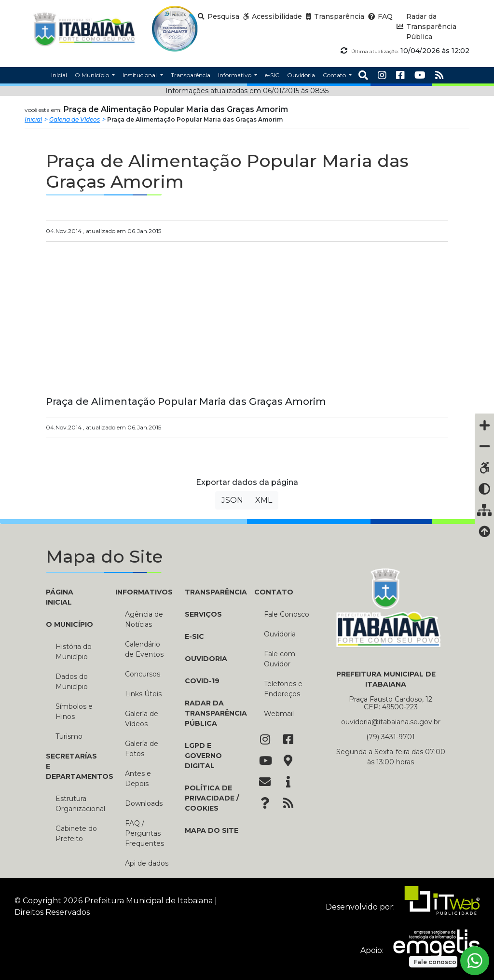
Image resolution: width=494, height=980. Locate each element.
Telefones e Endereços (283, 689)
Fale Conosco (287, 614)
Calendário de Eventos (144, 649)
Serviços (203, 614)
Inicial (33, 119)
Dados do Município (72, 682)
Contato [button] (335, 75)
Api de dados (147, 863)
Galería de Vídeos (142, 719)
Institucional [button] (140, 75)
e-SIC (194, 636)
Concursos (143, 674)
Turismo (69, 736)
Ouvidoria (206, 659)
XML (264, 500)
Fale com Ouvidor (280, 659)
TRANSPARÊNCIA (212, 592)
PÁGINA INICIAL (60, 597)
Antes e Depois (138, 779)
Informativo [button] (235, 75)
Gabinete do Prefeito (76, 834)
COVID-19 (202, 681)
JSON (232, 500)
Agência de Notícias (144, 619)
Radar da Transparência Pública (212, 713)
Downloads (144, 803)
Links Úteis (143, 694)
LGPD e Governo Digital (203, 756)
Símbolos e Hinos (74, 711)
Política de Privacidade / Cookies (212, 798)
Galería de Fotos (142, 749)
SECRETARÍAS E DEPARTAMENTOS (73, 766)
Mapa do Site (212, 830)
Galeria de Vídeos (75, 119)
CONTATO (274, 592)
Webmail (279, 714)
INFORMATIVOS (143, 592)
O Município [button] (93, 75)
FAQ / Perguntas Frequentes (144, 833)
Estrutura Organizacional (78, 804)
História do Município (74, 652)
